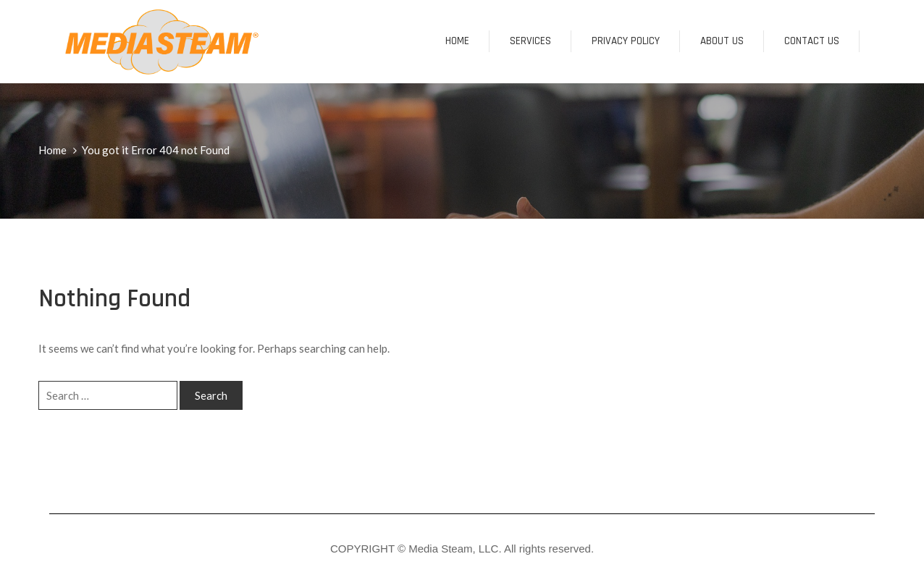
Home (457, 41)
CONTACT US (812, 41)
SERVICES (530, 41)
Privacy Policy (626, 41)
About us (722, 41)
